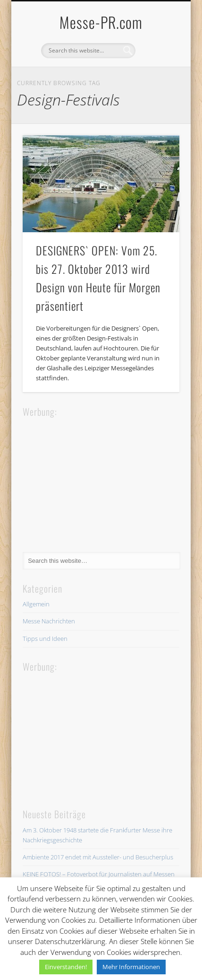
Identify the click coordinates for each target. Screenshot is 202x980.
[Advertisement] (93, 479)
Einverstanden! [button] (66, 967)
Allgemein (36, 604)
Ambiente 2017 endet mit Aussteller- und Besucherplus (98, 857)
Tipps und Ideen (45, 639)
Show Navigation (156, 85)
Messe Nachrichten (49, 621)
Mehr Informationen (131, 967)
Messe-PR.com (101, 22)
